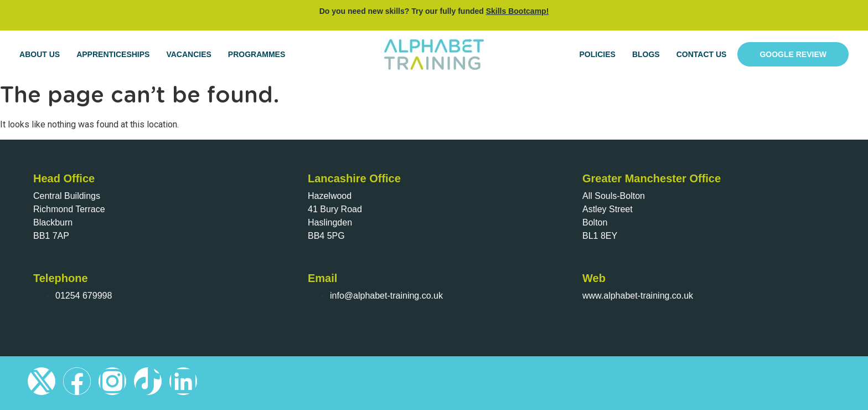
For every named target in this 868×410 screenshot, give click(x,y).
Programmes (257, 54)
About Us (40, 54)
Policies (598, 54)
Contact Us (702, 54)
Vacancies (188, 54)
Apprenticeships (113, 54)
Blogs (646, 54)
